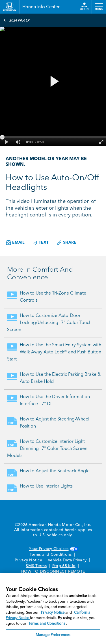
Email (15, 243)
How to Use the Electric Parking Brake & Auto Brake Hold (60, 378)
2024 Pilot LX (16, 20)
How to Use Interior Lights (46, 486)
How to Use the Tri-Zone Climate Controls (53, 297)
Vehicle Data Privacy (67, 560)
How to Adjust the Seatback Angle (55, 471)
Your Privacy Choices (53, 549)
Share (66, 243)
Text (40, 243)
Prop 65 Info (64, 566)
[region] (53, 608)
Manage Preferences (53, 635)
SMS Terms (36, 566)
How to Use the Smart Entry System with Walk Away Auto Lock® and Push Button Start (54, 352)
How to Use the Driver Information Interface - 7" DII (55, 401)
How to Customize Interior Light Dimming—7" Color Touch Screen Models (47, 449)
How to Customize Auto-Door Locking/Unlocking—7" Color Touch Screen (49, 323)
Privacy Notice (28, 560)
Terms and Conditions (51, 555)
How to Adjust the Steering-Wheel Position (55, 423)
